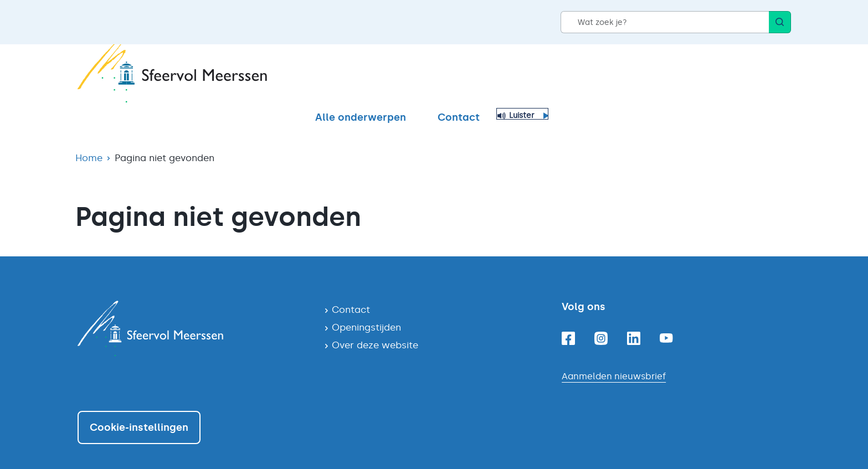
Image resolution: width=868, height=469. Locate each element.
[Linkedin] (634, 319)
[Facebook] (568, 319)
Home (89, 138)
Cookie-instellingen (139, 408)
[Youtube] (666, 319)
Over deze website (375, 326)
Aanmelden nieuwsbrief (614, 357)
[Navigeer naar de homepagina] (192, 309)
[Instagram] (601, 319)
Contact (701, 76)
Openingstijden (366, 308)
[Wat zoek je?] (665, 22)
